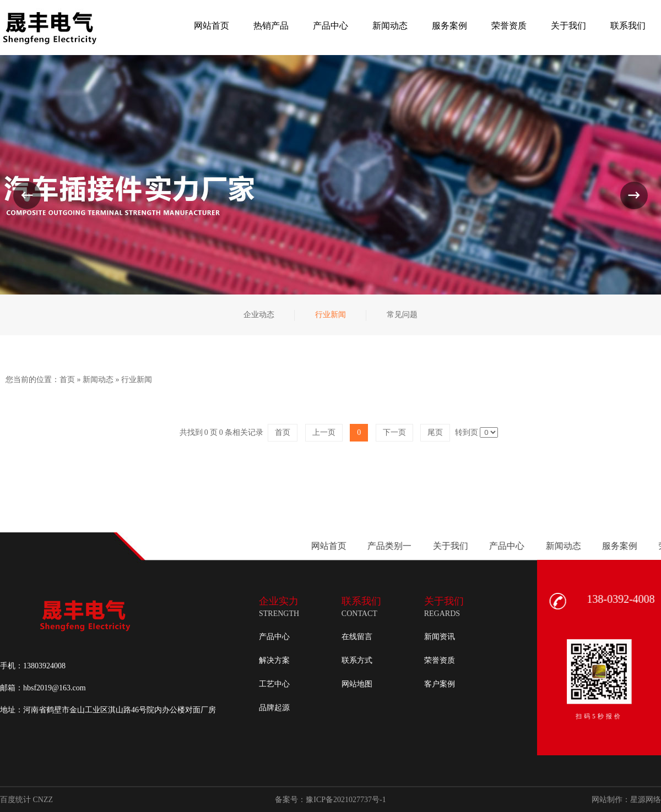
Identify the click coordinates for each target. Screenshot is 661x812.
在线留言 (357, 637)
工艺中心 (274, 684)
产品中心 (274, 637)
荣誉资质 (440, 660)
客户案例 (440, 684)
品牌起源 (274, 708)
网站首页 (555, 546)
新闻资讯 (440, 637)
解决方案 (274, 660)
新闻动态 (98, 380)
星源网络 (646, 800)
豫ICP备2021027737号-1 (346, 800)
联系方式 (357, 660)
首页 (67, 380)
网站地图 (357, 684)
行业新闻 (137, 380)
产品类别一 (616, 546)
